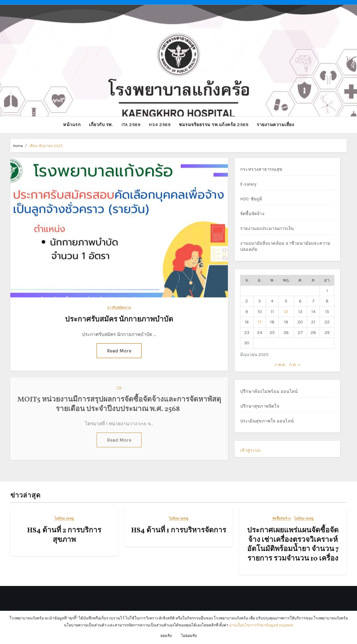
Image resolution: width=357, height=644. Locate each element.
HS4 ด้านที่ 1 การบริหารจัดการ (179, 530)
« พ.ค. (280, 365)
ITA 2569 (131, 125)
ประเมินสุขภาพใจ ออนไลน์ (267, 421)
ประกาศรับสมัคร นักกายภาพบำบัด (119, 319)
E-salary (248, 184)
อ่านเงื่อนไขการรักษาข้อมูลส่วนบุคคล (261, 625)
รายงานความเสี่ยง (275, 125)
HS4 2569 (160, 125)
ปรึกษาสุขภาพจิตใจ (260, 406)
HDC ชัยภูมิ (251, 199)
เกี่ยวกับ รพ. (101, 125)
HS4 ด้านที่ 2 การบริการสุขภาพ (64, 535)
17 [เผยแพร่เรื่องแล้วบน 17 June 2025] (260, 322)
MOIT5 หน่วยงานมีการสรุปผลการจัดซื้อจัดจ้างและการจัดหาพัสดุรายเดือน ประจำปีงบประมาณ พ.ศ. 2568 (119, 401)
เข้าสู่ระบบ (250, 450)
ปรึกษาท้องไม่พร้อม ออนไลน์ (269, 391)
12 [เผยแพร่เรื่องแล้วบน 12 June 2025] (286, 311)
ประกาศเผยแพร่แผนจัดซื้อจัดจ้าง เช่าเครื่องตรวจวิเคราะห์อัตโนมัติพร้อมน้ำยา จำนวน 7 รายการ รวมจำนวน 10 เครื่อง (293, 544)
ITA (119, 385)
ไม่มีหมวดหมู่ (64, 518)
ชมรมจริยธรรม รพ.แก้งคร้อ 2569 (214, 125)
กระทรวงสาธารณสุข (261, 169)
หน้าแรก (72, 125)
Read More (119, 350)
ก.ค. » (295, 365)
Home (18, 146)
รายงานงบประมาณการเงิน (267, 228)
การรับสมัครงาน (119, 307)
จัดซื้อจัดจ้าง (252, 214)
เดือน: (46, 146)
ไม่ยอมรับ (189, 636)
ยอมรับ (166, 636)
